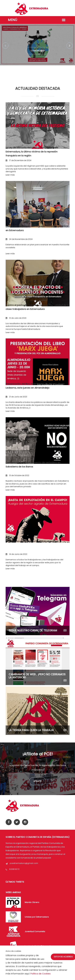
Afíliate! (38, 781)
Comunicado (38, 51)
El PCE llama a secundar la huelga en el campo (32, 541)
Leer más (10, 175)
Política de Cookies (40, 974)
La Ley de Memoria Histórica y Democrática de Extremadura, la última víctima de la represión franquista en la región (32, 152)
